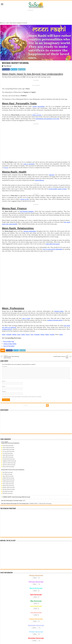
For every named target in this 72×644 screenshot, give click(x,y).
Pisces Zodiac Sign (9, 317)
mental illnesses (39, 180)
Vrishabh (9, 310)
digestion (52, 175)
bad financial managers (27, 211)
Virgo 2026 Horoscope (8, 431)
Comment (5, 342)
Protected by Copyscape (57, 634)
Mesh (4, 310)
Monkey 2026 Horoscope (9, 464)
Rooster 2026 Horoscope (9, 465)
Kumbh (52, 310)
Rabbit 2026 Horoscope (8, 454)
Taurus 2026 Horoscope (8, 424)
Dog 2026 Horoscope (8, 467)
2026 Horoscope (9, 419)
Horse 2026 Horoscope (8, 460)
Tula (32, 310)
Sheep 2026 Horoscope (8, 462)
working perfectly (7, 305)
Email (4, 362)
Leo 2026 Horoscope (8, 429)
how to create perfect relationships (53, 249)
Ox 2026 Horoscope (7, 450)
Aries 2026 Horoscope (8, 422)
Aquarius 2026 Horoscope (9, 441)
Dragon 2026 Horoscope (9, 456)
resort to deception (29, 164)
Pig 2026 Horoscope (8, 469)
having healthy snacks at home (58, 189)
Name (4, 357)
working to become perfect (55, 296)
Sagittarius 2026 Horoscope (9, 437)
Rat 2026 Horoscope (8, 448)
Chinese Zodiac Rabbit (10, 320)
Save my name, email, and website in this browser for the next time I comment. (23, 373)
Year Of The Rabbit (9, 322)
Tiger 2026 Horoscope (8, 452)
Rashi (61, 310)
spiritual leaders (59, 287)
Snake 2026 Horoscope (8, 458)
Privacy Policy (41, 634)
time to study (26, 294)
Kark (19, 310)
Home (2, 23)
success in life (25, 199)
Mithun (14, 310)
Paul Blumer (8, 66)
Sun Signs (12, 634)
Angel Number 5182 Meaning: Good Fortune (12, 333)
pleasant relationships (30, 231)
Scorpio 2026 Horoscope (9, 435)
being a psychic (37, 115)
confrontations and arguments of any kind (47, 119)
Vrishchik (37, 310)
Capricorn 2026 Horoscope (9, 439)
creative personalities (39, 106)
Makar (47, 310)
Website (4, 367)
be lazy (6, 168)
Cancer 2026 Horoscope (8, 427)
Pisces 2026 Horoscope (8, 443)
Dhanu (42, 310)
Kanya (28, 310)
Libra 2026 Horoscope (8, 433)
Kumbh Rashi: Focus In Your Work (60, 333)
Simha (23, 310)
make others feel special (53, 244)
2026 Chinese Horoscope (12, 446)
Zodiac (7, 23)
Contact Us (47, 634)
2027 (24, 477)
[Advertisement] (36, 398)
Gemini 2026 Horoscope (8, 425)
